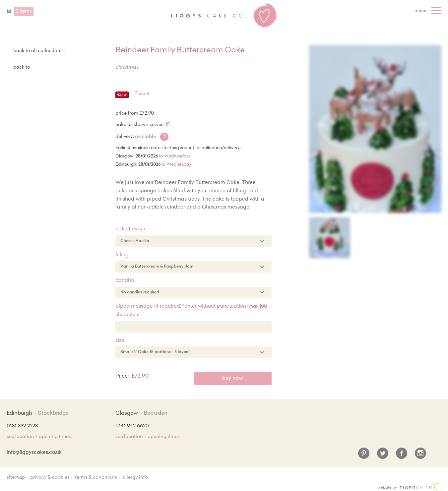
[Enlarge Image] (375, 129)
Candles (125, 281)
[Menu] (429, 11)
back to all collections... (39, 51)
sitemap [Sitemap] (16, 478)
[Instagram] (420, 456)
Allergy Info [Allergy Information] (135, 478)
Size (120, 341)
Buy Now (233, 379)
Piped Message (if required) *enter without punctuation (191, 311)
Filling (122, 255)
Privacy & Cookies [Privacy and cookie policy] (50, 478)
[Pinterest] (364, 456)
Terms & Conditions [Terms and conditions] (96, 478)
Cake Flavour (130, 229)
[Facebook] (402, 456)
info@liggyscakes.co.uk (34, 453)
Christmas (127, 67)
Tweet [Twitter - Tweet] (142, 94)
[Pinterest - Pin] (122, 97)
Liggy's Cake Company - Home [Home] (224, 16)
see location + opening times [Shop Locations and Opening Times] (39, 437)
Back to (22, 68)
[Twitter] (383, 456)
